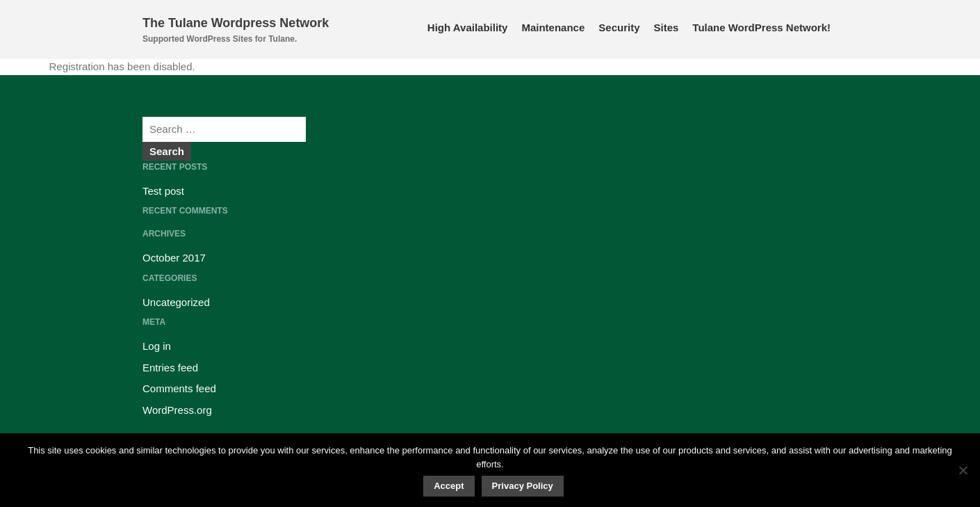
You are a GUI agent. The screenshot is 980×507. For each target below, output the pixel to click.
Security (619, 27)
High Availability (468, 27)
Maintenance (553, 27)
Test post (163, 191)
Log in (157, 346)
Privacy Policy (523, 486)
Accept (449, 486)
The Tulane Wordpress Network (236, 23)
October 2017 (174, 258)
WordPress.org (177, 410)
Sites (666, 27)
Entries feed (170, 368)
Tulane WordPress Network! (761, 27)
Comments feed (179, 388)
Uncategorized (176, 302)
